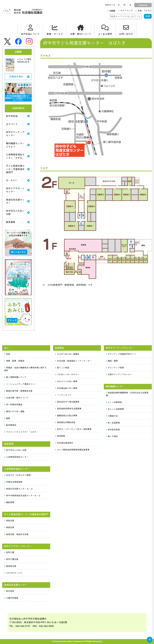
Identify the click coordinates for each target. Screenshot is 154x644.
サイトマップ (125, 11)
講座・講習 (112, 361)
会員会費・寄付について (16, 398)
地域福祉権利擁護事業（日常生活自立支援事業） (127, 394)
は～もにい (18, 180)
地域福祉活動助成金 (65, 422)
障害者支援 (10, 566)
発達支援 (9, 527)
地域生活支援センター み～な (19, 489)
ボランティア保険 (115, 368)
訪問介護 (9, 552)
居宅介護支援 (11, 559)
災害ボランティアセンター (119, 374)
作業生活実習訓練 (13, 482)
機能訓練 (9, 502)
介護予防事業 (11, 598)
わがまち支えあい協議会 (67, 354)
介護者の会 (112, 416)
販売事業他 (10, 425)
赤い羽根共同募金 (13, 405)
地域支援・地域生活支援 (16, 534)
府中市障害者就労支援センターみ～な (22, 496)
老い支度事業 (113, 423)
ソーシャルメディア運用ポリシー (20, 384)
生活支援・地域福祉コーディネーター (73, 361)
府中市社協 (18, 116)
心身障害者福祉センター (16, 457)
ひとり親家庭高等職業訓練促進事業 (72, 450)
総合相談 (9, 591)
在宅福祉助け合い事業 (66, 388)
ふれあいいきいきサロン (67, 374)
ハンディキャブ (63, 395)
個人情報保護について (15, 377)
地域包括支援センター (18, 201)
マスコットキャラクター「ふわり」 (21, 432)
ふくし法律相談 (114, 402)
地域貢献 (60, 436)
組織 (7, 418)
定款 (7, 354)
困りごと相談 (62, 368)
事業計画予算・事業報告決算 (18, 391)
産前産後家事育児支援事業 (68, 409)
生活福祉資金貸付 (64, 443)
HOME (111, 11)
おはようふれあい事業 (66, 381)
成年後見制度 (113, 430)
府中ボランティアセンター (18, 134)
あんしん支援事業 (115, 409)
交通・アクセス (143, 11)
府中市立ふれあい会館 (18, 212)
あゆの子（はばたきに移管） (18, 475)
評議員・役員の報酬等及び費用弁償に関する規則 (26, 369)
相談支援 (9, 521)
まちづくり (18, 124)
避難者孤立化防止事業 (66, 416)
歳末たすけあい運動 (14, 411)
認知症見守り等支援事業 (67, 402)
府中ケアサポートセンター (18, 190)
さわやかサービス (13, 573)
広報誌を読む (19, 77)
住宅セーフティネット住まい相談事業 (73, 429)
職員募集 (18, 222)
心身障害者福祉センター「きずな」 (18, 156)
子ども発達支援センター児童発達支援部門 (18, 169)
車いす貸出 (112, 436)
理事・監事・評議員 (14, 361)
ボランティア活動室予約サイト (121, 354)
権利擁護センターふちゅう (18, 145)
